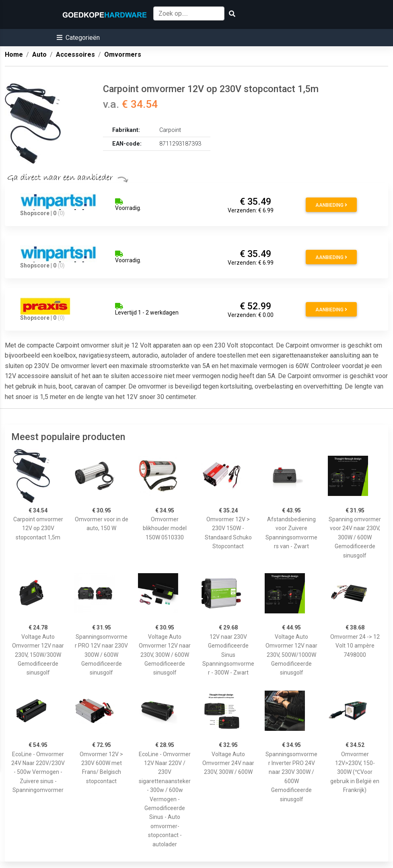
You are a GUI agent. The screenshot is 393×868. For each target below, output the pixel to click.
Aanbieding (331, 205)
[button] (78, 38)
